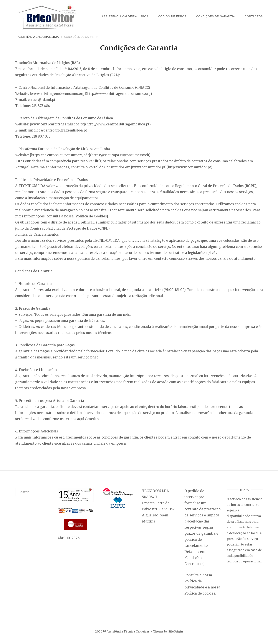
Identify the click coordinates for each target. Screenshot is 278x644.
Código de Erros (172, 16)
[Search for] (33, 492)
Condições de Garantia (215, 16)
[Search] (46, 490)
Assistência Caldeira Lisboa (125, 16)
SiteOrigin (176, 632)
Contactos (254, 16)
